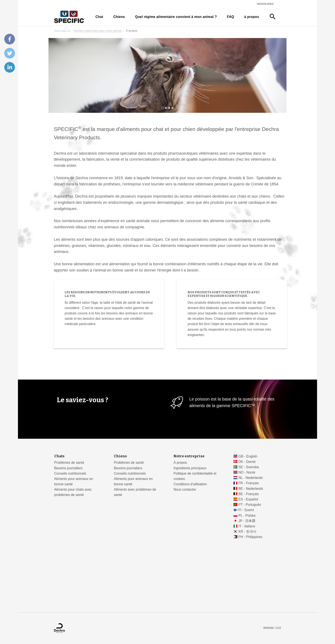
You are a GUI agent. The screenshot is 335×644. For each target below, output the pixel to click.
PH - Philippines (250, 537)
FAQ (230, 17)
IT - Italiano (247, 526)
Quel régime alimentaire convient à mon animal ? (176, 17)
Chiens (119, 17)
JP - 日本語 (247, 521)
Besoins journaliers (68, 468)
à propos (252, 17)
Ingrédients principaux (190, 468)
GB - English (248, 456)
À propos (180, 463)
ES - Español (248, 499)
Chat (99, 17)
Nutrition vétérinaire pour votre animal (97, 31)
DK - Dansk (247, 462)
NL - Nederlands (251, 478)
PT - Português (250, 505)
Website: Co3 (272, 628)
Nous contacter (185, 489)
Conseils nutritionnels (70, 473)
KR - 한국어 (247, 532)
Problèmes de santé (69, 463)
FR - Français (249, 483)
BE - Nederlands (251, 489)
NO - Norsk (247, 472)
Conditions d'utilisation (190, 484)
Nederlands (265, 4)
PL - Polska (247, 516)
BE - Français (249, 494)
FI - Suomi (246, 510)
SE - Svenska (249, 467)
